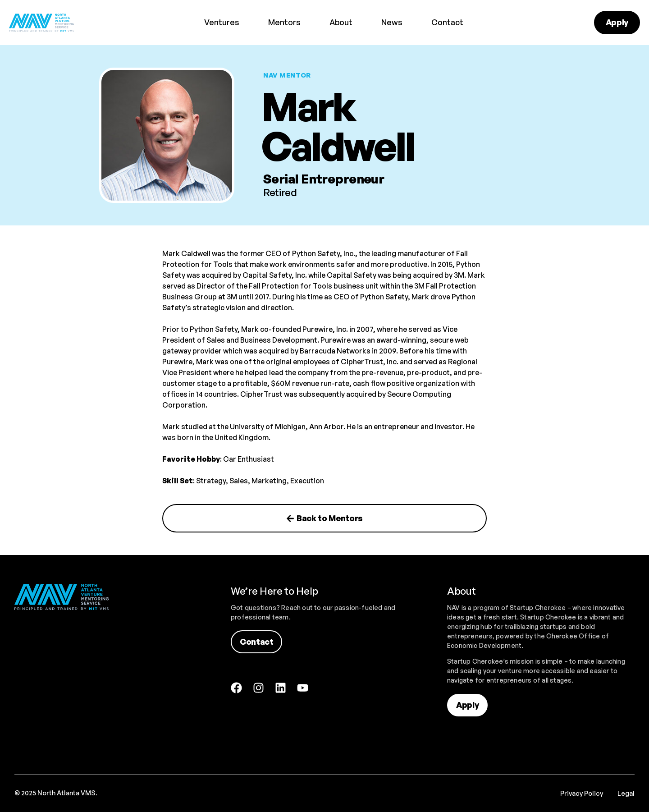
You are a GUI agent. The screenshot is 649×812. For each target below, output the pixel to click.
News (392, 22)
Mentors (284, 22)
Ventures (222, 22)
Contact (447, 22)
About (341, 22)
